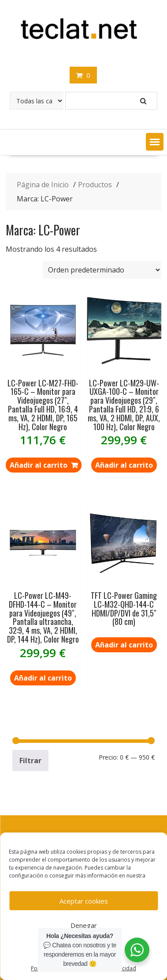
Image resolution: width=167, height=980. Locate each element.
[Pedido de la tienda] (102, 270)
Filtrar (30, 761)
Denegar (84, 925)
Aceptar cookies (84, 901)
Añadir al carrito (124, 465)
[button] (155, 142)
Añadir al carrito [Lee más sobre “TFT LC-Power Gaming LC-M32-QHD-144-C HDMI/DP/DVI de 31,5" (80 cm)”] (124, 645)
